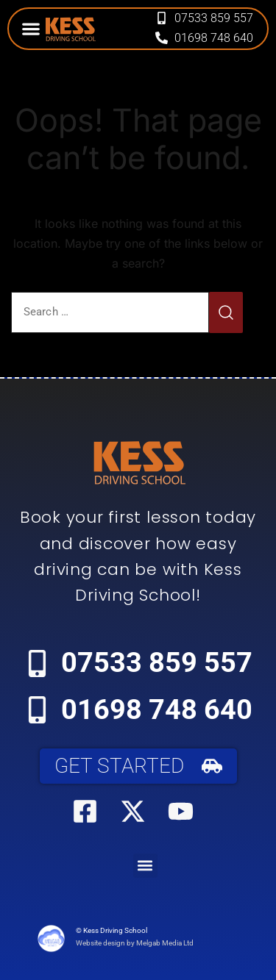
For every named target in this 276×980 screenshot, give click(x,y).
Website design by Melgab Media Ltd (135, 943)
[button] (31, 28)
